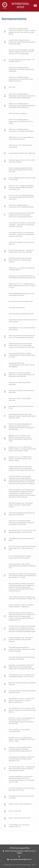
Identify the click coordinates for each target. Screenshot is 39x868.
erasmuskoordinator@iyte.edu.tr (21, 859)
